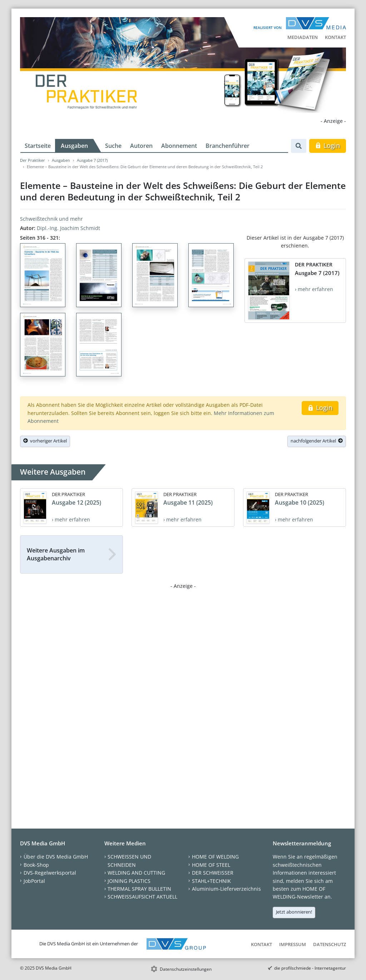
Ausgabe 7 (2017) (92, 160)
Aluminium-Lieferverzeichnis (226, 889)
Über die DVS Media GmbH (56, 857)
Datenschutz (330, 944)
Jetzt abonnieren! (294, 912)
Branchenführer (227, 146)
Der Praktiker (33, 160)
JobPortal (34, 881)
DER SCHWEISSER (213, 873)
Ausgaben (74, 146)
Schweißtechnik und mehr (51, 219)
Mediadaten (303, 37)
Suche (113, 146)
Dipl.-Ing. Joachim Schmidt (68, 228)
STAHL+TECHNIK (211, 881)
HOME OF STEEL (211, 865)
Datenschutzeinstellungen (186, 969)
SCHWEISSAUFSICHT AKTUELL (142, 897)
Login (328, 145)
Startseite (38, 146)
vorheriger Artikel (45, 441)
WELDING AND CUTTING (136, 873)
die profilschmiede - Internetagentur (310, 968)
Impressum (293, 944)
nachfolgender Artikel (317, 441)
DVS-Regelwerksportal (50, 873)
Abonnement (179, 146)
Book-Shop (36, 865)
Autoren (141, 146)
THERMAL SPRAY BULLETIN (139, 889)
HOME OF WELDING (215, 857)
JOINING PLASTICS (129, 881)
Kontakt (335, 37)
